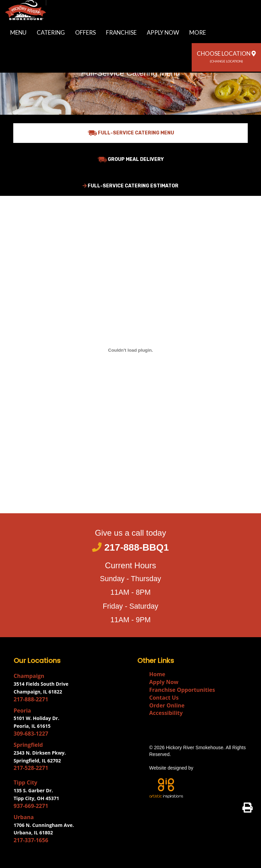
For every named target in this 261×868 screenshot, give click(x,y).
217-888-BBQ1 (130, 547)
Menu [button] (18, 32)
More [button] (198, 32)
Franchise (121, 32)
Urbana (24, 817)
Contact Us (164, 698)
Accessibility (166, 713)
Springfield (28, 745)
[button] (226, 57)
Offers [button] (85, 32)
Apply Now (163, 32)
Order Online (167, 705)
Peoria (22, 710)
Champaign (29, 676)
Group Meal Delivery (130, 159)
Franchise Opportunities (182, 690)
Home (157, 674)
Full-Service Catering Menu (131, 133)
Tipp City (25, 782)
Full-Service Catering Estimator (130, 186)
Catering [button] (51, 32)
